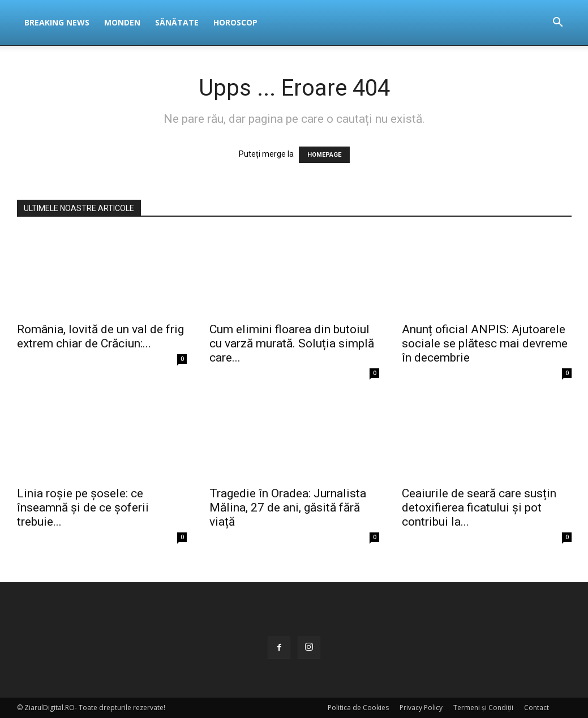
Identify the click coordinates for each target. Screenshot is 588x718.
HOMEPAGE (324, 155)
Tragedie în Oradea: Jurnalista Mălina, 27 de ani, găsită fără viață (288, 508)
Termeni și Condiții (483, 708)
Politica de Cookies (358, 708)
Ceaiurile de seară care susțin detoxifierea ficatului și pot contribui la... (479, 508)
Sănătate (177, 22)
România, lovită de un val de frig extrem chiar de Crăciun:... (100, 336)
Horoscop (235, 22)
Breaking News (57, 22)
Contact (537, 708)
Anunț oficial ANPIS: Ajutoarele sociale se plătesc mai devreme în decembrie (485, 343)
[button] (558, 23)
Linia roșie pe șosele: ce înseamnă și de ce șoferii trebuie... (83, 508)
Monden (122, 22)
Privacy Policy (421, 708)
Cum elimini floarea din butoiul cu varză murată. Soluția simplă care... (292, 343)
